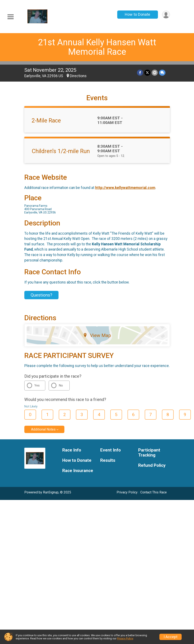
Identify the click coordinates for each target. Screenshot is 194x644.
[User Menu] (166, 15)
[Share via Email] (155, 73)
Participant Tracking (149, 453)
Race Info (72, 450)
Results (108, 460)
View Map (97, 335)
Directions (78, 76)
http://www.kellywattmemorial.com (125, 188)
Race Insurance (78, 471)
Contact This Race (154, 492)
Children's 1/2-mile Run (61, 151)
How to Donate (137, 14)
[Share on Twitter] (147, 73)
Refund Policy (152, 465)
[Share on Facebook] (140, 73)
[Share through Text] (162, 73)
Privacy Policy (127, 492)
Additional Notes (43, 429)
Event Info (111, 450)
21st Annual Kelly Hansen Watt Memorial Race (97, 47)
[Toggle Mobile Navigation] (10, 17)
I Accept (171, 637)
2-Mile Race (46, 121)
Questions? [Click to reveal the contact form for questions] (41, 295)
